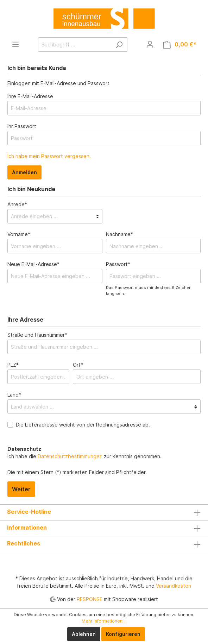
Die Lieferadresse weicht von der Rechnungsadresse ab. (83, 425)
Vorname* (19, 234)
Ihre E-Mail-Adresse (30, 96)
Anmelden (24, 172)
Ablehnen (84, 634)
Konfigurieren (123, 634)
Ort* (78, 365)
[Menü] (15, 44)
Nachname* (119, 234)
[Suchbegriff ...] (75, 45)
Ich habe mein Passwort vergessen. (49, 156)
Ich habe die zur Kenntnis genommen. (84, 453)
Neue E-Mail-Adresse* (33, 264)
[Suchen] (119, 45)
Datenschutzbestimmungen (70, 456)
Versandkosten (174, 586)
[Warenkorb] (180, 45)
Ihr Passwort (22, 126)
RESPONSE (90, 599)
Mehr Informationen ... (104, 621)
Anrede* (17, 204)
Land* (14, 395)
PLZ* (13, 365)
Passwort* (118, 264)
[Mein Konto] (150, 44)
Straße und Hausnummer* (37, 335)
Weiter (21, 489)
